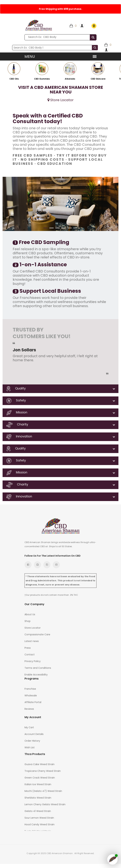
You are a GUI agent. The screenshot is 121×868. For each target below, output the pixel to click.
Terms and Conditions (38, 668)
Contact (30, 655)
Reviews (29, 709)
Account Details (34, 734)
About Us (30, 614)
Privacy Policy (33, 661)
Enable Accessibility (36, 675)
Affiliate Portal (33, 702)
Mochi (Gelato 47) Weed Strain (43, 791)
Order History (32, 741)
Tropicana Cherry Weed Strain (43, 771)
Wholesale (31, 695)
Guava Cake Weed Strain (40, 764)
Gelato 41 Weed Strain (38, 811)
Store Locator (94, 26)
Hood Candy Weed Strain (40, 824)
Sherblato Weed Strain (38, 798)
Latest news (32, 641)
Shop (28, 621)
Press (28, 648)
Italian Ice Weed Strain (38, 784)
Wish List (30, 747)
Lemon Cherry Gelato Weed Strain (45, 804)
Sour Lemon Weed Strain (39, 818)
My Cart (29, 727)
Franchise (30, 689)
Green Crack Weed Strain (40, 778)
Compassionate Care (37, 634)
